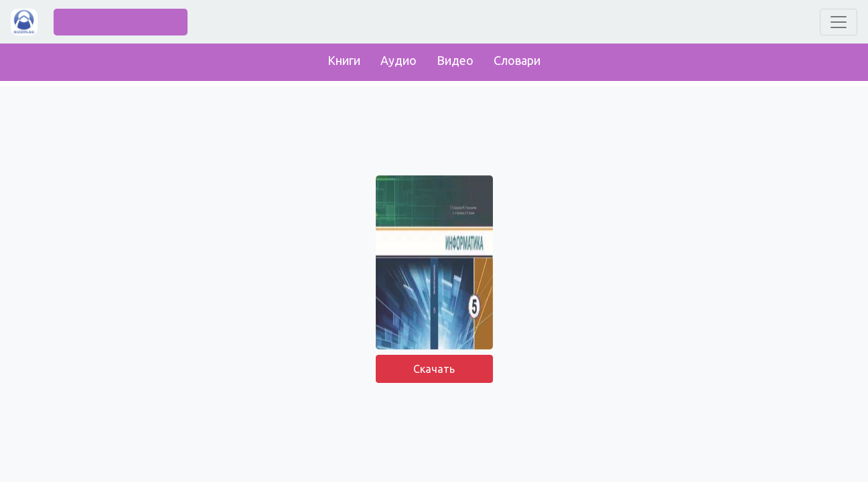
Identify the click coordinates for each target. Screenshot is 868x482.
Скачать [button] (434, 369)
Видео (455, 60)
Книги (344, 60)
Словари (517, 60)
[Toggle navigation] (839, 22)
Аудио (399, 60)
